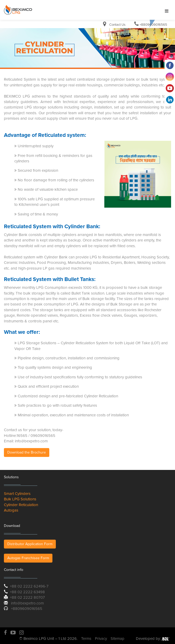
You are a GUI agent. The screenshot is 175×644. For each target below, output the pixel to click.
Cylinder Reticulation (21, 505)
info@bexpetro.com (27, 603)
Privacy (101, 639)
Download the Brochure (27, 452)
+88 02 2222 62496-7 (29, 586)
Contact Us (117, 25)
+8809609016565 (153, 25)
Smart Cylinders (17, 494)
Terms (86, 639)
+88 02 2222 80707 (27, 597)
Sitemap (117, 639)
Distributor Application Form (30, 544)
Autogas (11, 510)
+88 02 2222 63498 (27, 592)
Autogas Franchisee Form (28, 558)
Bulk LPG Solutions (20, 499)
